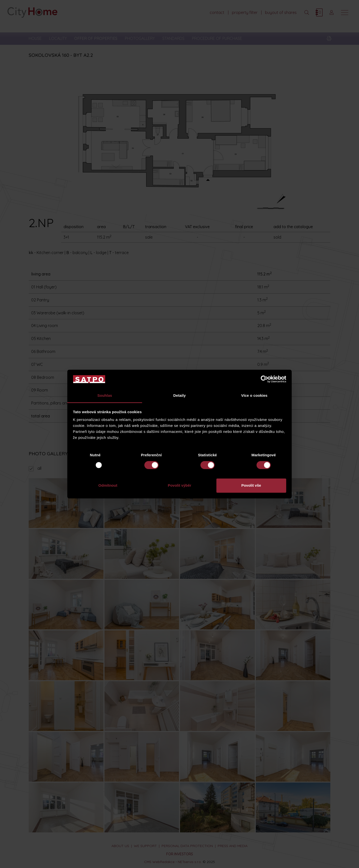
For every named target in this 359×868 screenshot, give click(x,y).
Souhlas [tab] (105, 396)
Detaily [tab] (179, 396)
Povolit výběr (179, 485)
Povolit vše (251, 485)
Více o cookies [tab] (254, 396)
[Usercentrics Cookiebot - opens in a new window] (264, 379)
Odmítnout (108, 485)
